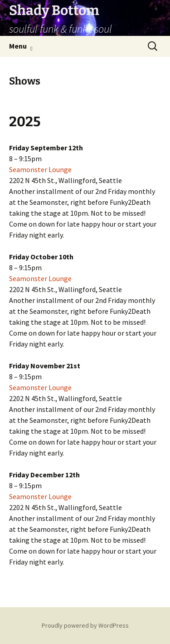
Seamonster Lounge (40, 169)
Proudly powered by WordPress (85, 625)
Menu (18, 46)
